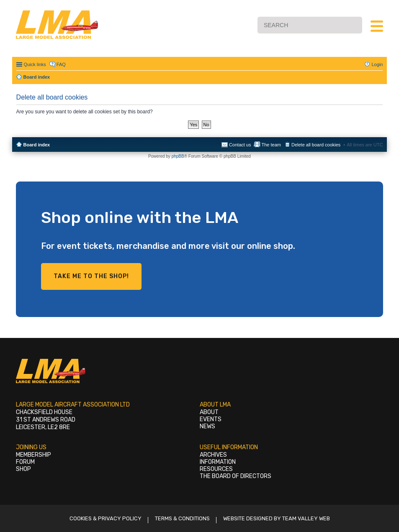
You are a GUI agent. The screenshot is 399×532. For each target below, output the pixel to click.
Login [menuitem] (377, 64)
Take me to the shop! (91, 276)
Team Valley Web (306, 518)
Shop (23, 469)
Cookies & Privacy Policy (106, 518)
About (209, 412)
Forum (25, 462)
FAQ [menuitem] (61, 64)
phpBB (178, 156)
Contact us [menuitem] (240, 145)
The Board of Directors (236, 476)
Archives (213, 455)
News (207, 426)
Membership (33, 455)
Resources (216, 469)
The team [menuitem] (271, 145)
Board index (37, 145)
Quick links (35, 64)
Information (218, 462)
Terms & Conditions (182, 518)
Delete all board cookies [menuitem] (316, 145)
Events (211, 419)
